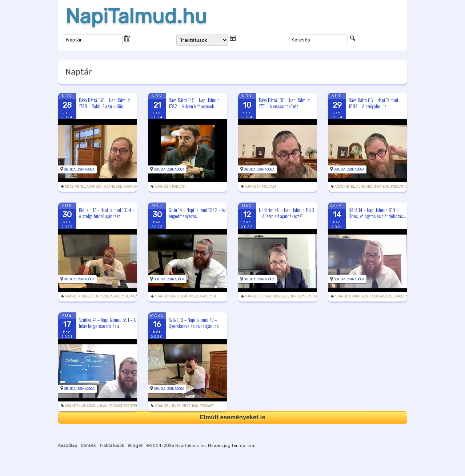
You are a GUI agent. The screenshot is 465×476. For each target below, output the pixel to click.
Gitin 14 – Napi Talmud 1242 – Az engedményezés (197, 213)
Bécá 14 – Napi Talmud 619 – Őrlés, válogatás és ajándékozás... (377, 213)
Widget (135, 445)
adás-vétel (75, 187)
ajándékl (113, 187)
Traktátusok (112, 445)
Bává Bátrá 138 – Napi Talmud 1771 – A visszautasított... (284, 103)
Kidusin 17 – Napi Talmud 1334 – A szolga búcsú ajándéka (107, 213)
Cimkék (88, 445)
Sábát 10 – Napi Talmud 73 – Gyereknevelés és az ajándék (194, 323)
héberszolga (101, 296)
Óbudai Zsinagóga (79, 169)
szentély (131, 406)
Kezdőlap (68, 445)
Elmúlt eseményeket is (232, 417)
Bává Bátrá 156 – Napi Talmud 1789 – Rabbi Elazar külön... (104, 103)
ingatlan (382, 187)
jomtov (358, 296)
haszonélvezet (275, 296)
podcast (179, 187)
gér (85, 296)
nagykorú (132, 187)
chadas (89, 406)
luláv (102, 406)
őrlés (390, 296)
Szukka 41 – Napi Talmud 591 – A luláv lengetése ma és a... (107, 323)
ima (195, 406)
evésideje (181, 406)
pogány (136, 296)
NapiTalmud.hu (136, 16)
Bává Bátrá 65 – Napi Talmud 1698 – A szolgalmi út (373, 103)
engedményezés (186, 296)
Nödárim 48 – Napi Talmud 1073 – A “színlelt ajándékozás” (286, 213)
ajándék (95, 187)
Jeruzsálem (301, 296)
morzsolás (375, 296)
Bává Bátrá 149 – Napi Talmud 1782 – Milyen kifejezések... (194, 103)
